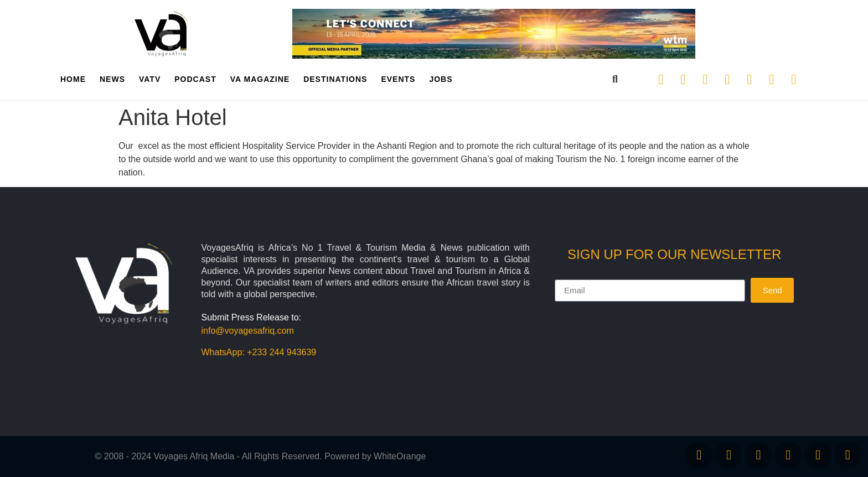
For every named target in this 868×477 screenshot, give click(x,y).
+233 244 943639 (281, 352)
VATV (150, 79)
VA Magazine (260, 79)
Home (73, 79)
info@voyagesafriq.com (248, 331)
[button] (615, 79)
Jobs (441, 79)
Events (398, 79)
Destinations (335, 79)
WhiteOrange (400, 456)
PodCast (195, 79)
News (112, 79)
